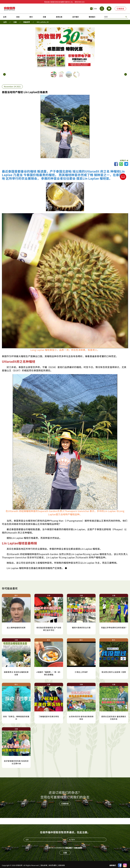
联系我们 (92, 17)
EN (95, 9)
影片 (31, 17)
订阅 (65, 851)
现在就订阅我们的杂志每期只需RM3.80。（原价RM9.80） (65, 2)
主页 (5, 17)
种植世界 (27, 22)
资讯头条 (59, 17)
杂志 (18, 17)
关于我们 (76, 17)
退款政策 (62, 863)
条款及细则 (78, 846)
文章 (44, 17)
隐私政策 (69, 846)
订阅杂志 (120, 9)
